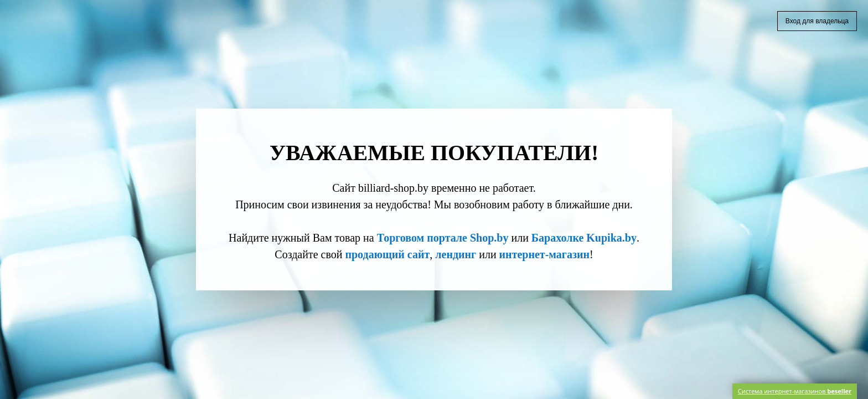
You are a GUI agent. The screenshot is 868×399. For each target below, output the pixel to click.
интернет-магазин (544, 254)
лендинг (456, 254)
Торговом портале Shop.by (443, 238)
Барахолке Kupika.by (584, 238)
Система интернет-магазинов (795, 391)
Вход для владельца (817, 21)
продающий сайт (387, 254)
